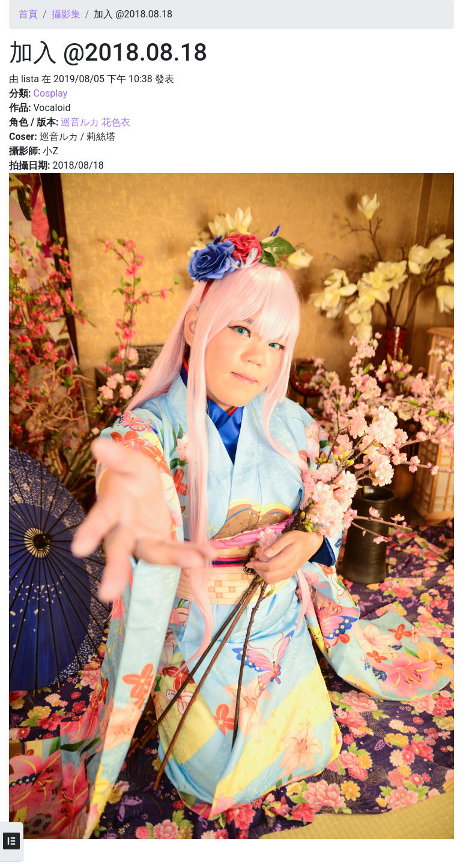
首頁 (28, 14)
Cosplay (50, 93)
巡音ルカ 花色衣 (95, 122)
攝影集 (66, 14)
